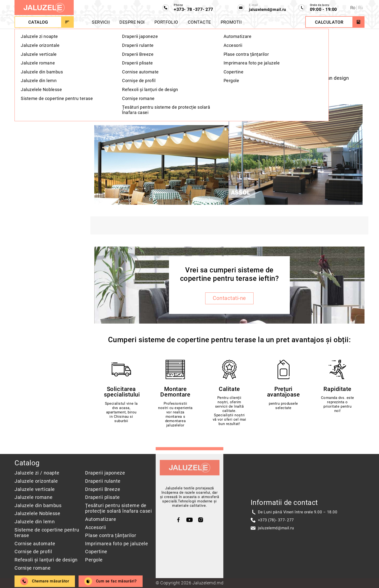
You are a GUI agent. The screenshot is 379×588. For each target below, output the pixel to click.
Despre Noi (132, 22)
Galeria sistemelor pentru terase (46, 109)
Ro (353, 8)
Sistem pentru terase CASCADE (41, 82)
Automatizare (101, 519)
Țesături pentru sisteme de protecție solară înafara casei (118, 508)
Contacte (199, 22)
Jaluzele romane (33, 497)
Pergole (94, 560)
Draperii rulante (103, 481)
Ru (361, 8)
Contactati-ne (229, 300)
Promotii (231, 22)
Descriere (28, 69)
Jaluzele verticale (35, 489)
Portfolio (166, 22)
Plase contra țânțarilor (111, 535)
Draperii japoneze (105, 473)
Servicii (101, 22)
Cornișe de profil (33, 552)
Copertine (96, 552)
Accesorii (96, 528)
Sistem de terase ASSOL (45, 96)
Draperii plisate (102, 497)
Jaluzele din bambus (38, 506)
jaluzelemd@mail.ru (276, 528)
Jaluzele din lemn (35, 522)
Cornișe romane (33, 568)
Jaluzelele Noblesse (37, 514)
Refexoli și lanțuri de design (46, 560)
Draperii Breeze (103, 489)
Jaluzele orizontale (36, 481)
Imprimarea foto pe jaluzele (117, 544)
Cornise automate (35, 544)
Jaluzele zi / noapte (37, 473)
